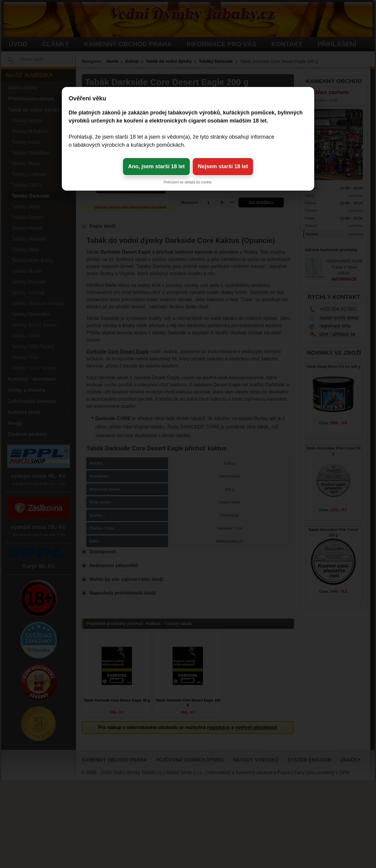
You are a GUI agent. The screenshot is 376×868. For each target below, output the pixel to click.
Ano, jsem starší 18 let (156, 166)
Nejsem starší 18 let (223, 166)
